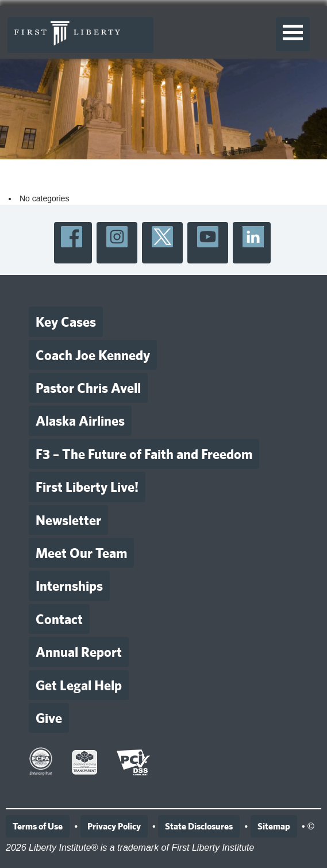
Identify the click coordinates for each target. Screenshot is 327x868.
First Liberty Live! (87, 487)
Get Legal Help (79, 685)
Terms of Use (38, 826)
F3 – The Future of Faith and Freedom (144, 454)
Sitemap (274, 826)
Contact (59, 619)
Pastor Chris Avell (88, 388)
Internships (69, 586)
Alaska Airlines (80, 420)
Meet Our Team (81, 553)
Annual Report (79, 652)
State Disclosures (199, 826)
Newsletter (68, 520)
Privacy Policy (114, 826)
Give (49, 718)
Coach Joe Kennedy (93, 355)
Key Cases (66, 322)
